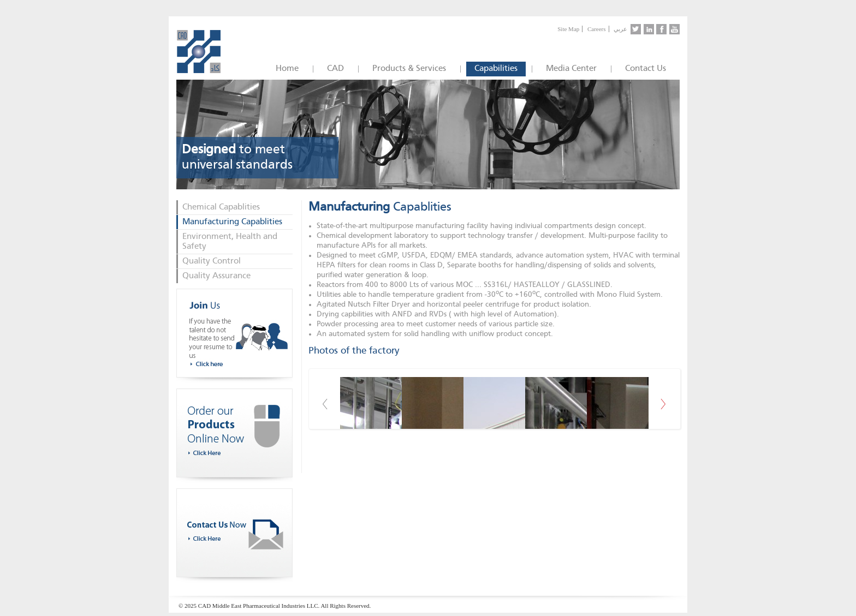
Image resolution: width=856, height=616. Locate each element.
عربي (620, 29)
